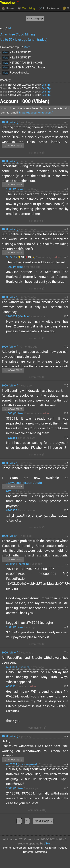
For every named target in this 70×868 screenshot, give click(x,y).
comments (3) (37, 455)
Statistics (41, 852)
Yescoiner (10, 3)
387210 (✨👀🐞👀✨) (21, 257)
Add (10, 28)
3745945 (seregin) (17, 564)
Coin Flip (46, 85)
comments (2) (37, 289)
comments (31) (37, 810)
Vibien (48, 844)
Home (8, 8)
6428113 (12, 491)
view (5, 53)
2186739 (12, 85)
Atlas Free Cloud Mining (18, 34)
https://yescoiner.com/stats (22, 483)
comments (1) (37, 221)
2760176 (12, 92)
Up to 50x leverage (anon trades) (24, 40)
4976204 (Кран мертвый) (22, 764)
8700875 (12, 510)
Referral (28, 852)
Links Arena (49, 8)
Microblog (26, 8)
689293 (11, 686)
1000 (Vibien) (10, 122)
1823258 (12, 438)
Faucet (63, 848)
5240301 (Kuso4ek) (18, 667)
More (27, 47)
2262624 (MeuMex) (18, 316)
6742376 (12, 88)
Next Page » (43, 821)
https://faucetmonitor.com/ (36, 113)
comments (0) (37, 153)
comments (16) (37, 728)
